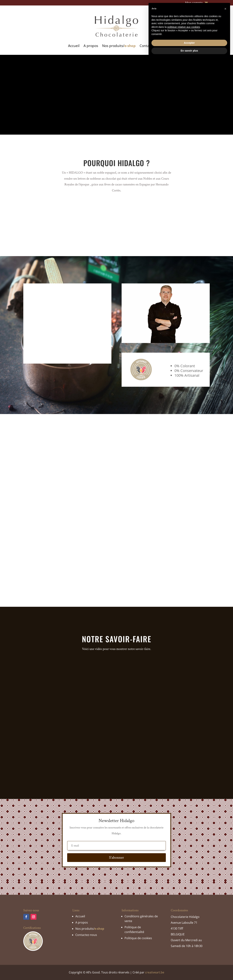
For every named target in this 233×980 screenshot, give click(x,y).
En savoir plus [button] (189, 970)
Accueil (74, 46)
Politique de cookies (138, 938)
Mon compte (194, 3)
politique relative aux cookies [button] (184, 946)
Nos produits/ (119, 46)
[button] (225, 928)
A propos (91, 46)
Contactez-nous (152, 46)
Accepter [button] (189, 962)
